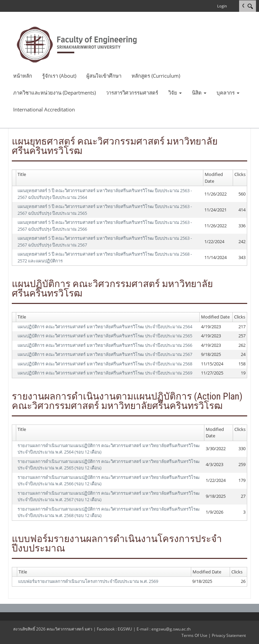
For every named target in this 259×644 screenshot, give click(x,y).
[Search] (250, 6)
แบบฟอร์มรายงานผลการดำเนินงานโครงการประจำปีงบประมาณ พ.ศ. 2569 (88, 581)
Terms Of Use (194, 635)
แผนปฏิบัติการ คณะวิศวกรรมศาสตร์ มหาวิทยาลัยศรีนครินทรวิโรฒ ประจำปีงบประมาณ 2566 (105, 345)
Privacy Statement (229, 635)
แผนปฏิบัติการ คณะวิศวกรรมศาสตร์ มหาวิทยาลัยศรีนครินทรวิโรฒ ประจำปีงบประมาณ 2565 (105, 336)
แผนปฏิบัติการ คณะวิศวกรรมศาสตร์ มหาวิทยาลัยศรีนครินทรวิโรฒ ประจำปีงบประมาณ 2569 (105, 373)
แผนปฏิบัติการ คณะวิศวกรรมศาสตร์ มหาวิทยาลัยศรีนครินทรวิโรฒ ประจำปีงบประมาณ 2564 (105, 327)
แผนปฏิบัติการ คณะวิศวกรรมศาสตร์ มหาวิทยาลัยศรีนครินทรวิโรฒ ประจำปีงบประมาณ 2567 (105, 354)
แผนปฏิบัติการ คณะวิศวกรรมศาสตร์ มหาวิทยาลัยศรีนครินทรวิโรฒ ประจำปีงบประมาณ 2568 (105, 364)
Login (222, 6)
